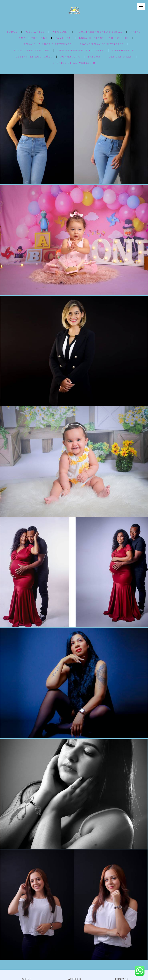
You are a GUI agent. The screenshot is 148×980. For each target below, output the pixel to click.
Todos (12, 32)
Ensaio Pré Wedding (32, 50)
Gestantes (35, 32)
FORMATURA (70, 57)
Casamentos (123, 50)
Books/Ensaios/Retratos (102, 44)
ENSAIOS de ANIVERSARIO (74, 63)
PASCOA (94, 57)
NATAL (136, 32)
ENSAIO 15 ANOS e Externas (48, 44)
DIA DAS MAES (120, 57)
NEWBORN (61, 32)
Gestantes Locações (34, 57)
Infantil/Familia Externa (81, 50)
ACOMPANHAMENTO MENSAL (100, 32)
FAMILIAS (63, 38)
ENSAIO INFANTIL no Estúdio (104, 38)
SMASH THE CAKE (33, 38)
